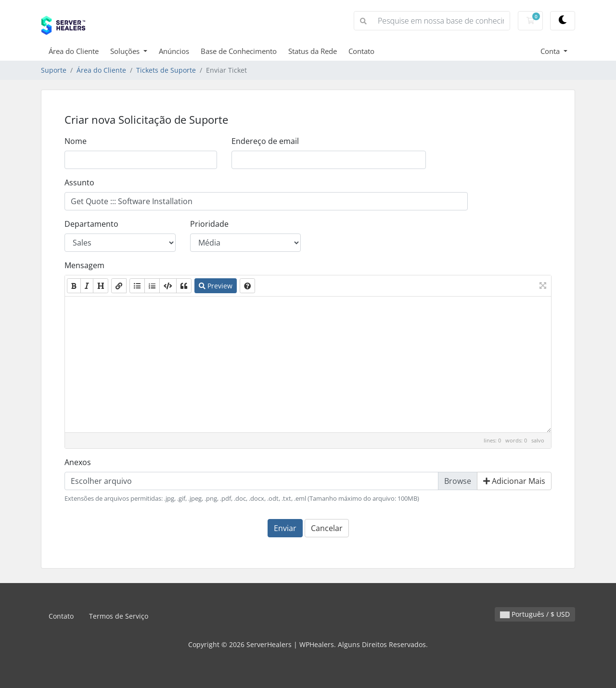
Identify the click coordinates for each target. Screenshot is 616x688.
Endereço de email (265, 141)
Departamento (91, 224)
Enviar (285, 528)
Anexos (78, 462)
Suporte (54, 70)
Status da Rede (313, 51)
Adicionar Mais (514, 481)
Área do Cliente (74, 51)
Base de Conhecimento (239, 51)
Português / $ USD (535, 614)
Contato (361, 51)
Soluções (126, 51)
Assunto (79, 182)
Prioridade (209, 224)
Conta (551, 51)
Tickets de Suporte (166, 70)
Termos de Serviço (119, 616)
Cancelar (327, 528)
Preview (216, 286)
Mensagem (84, 265)
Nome (76, 141)
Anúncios (174, 51)
